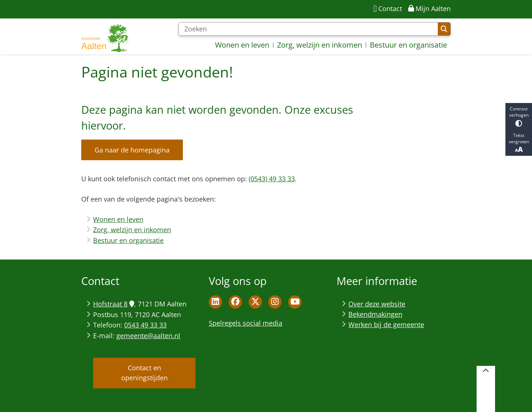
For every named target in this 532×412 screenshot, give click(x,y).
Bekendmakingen (375, 314)
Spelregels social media (245, 323)
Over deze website (377, 304)
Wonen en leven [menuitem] (242, 45)
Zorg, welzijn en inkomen (132, 230)
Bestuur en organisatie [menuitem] (408, 45)
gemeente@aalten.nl (148, 336)
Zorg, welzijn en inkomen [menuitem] (320, 45)
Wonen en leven (118, 219)
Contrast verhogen (519, 116)
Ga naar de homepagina (132, 150)
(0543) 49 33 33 (272, 179)
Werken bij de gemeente (386, 325)
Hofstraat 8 (113, 304)
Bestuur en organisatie (128, 240)
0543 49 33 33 (145, 325)
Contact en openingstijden (144, 373)
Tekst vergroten (519, 143)
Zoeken (444, 29)
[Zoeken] (308, 29)
